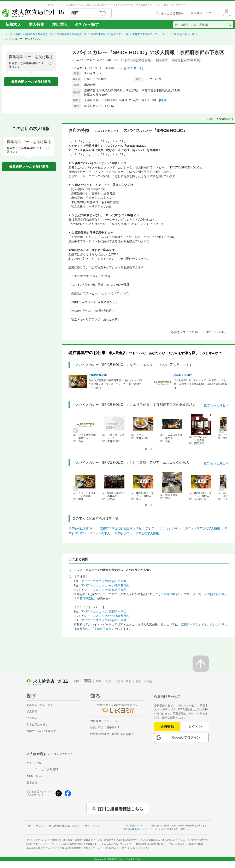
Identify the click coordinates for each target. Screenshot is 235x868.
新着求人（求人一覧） (40, 705)
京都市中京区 (172, 594)
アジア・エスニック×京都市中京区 (104, 581)
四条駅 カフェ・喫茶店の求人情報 (137, 533)
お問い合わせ (35, 776)
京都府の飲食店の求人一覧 (72, 34)
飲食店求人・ (167, 840)
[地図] (163, 100)
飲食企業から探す (37, 724)
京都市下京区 (85, 598)
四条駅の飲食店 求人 (82, 528)
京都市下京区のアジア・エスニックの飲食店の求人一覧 (163, 34)
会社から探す (87, 24)
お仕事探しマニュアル (104, 721)
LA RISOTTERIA (183, 375)
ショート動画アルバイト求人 (122, 848)
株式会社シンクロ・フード (145, 829)
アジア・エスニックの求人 (163, 528)
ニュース (32, 769)
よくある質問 (50, 769)
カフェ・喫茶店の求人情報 (202, 528)
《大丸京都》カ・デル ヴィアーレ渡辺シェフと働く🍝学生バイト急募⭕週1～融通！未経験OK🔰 (200, 384)
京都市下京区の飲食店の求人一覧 (110, 34)
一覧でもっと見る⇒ (215, 405)
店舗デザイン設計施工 (125, 840)
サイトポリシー (37, 826)
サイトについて (36, 763)
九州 (108, 681)
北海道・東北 (123, 681)
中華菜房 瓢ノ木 (98, 375)
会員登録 (167, 727)
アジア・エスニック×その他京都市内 (105, 585)
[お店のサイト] (134, 68)
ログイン (196, 727)
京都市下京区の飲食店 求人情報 (121, 528)
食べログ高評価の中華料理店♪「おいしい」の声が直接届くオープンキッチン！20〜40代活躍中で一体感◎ (115, 384)
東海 (98, 681)
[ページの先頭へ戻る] (201, 664)
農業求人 (84, 848)
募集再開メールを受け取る (31, 82)
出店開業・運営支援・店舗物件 (77, 840)
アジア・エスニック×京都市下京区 (104, 590)
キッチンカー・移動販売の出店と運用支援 (147, 844)
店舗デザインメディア (54, 848)
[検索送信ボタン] (229, 25)
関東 (77, 681)
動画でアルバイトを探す (41, 731)
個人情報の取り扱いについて (65, 826)
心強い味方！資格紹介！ (105, 727)
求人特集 (36, 24)
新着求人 (13, 24)
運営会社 (32, 783)
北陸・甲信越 (144, 681)
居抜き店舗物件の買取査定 (89, 844)
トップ (8, 34)
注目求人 (60, 24)
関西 (19, 34)
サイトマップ (92, 826)
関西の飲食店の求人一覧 (39, 34)
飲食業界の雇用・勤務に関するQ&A (112, 734)
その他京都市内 (214, 594)
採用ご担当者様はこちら (121, 808)
